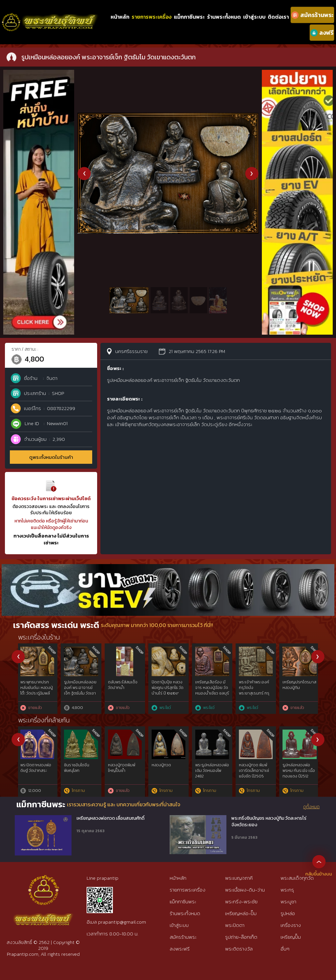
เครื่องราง (291, 925)
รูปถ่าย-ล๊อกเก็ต (241, 937)
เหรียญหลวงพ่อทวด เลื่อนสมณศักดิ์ (110, 818)
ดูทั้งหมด (311, 807)
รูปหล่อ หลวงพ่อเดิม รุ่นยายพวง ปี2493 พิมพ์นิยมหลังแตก (167, 773)
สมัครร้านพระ (183, 937)
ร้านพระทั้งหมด (224, 17)
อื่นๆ (285, 949)
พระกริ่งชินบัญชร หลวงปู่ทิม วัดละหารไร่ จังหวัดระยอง (269, 822)
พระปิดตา (235, 925)
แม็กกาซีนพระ (189, 17)
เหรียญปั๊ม (291, 937)
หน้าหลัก (120, 17)
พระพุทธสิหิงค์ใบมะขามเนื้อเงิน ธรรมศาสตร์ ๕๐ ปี (212, 688)
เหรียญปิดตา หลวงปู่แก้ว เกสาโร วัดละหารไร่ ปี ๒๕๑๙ (125, 688)
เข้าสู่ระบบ (254, 17)
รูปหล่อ (288, 913)
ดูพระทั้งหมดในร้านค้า (51, 457)
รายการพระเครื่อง (152, 17)
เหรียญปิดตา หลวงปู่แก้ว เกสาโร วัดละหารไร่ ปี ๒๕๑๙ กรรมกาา (82, 690)
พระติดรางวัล (239, 949)
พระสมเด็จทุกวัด (297, 878)
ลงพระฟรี (180, 949)
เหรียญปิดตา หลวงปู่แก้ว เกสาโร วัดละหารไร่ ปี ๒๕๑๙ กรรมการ (38, 690)
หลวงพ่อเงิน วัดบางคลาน (213, 768)
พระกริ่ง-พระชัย (241, 902)
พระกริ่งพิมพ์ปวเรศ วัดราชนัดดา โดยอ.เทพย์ (256, 688)
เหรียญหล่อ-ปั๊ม (241, 913)
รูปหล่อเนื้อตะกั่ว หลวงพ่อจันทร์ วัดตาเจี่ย (36, 771)
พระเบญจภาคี (239, 878)
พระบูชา (288, 902)
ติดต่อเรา (278, 17)
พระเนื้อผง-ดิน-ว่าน (245, 890)
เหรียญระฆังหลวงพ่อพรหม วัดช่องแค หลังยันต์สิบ (300, 688)
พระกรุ (287, 890)
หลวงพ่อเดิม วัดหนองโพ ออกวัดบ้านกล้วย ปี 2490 (124, 771)
